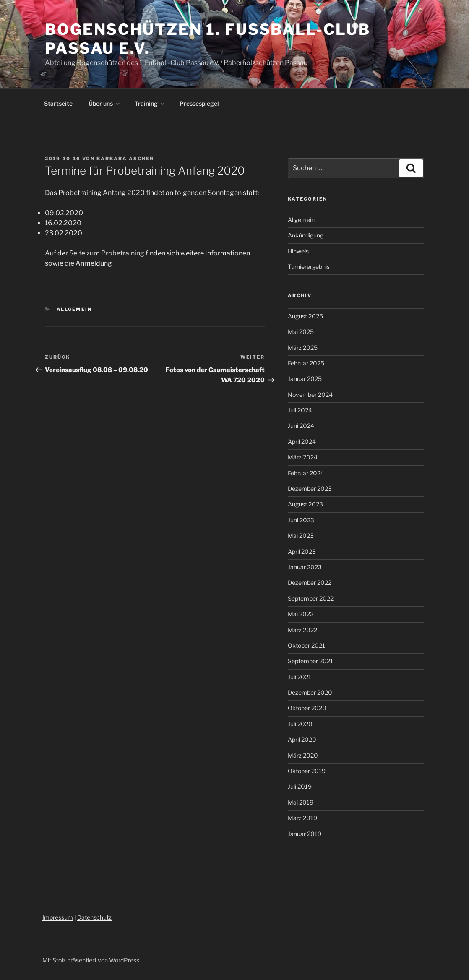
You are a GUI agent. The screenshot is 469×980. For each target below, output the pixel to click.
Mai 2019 (301, 802)
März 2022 (302, 630)
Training (150, 103)
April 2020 (302, 739)
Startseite (58, 103)
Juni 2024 (301, 426)
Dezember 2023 (310, 489)
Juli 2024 (300, 410)
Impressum (58, 917)
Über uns (105, 103)
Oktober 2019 (307, 771)
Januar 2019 (305, 834)
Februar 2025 (306, 363)
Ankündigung (306, 235)
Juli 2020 (300, 724)
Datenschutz (94, 917)
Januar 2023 (305, 567)
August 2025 (305, 316)
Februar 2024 (306, 473)
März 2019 (302, 818)
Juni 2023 (301, 520)
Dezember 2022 (310, 583)
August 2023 (305, 504)
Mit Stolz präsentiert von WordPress (91, 960)
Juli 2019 (300, 786)
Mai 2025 (301, 332)
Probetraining (123, 253)
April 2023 (302, 551)
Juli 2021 (300, 677)
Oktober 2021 (306, 645)
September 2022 (311, 598)
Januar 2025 (305, 379)
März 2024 (303, 457)
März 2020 (303, 755)
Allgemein (74, 309)
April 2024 (302, 442)
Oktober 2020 (307, 708)
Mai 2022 (301, 614)
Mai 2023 (301, 536)
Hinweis (298, 251)
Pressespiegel (199, 103)
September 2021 (310, 661)
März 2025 (303, 348)
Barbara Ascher (125, 159)
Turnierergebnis (309, 267)
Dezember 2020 (310, 692)
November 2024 (310, 395)
